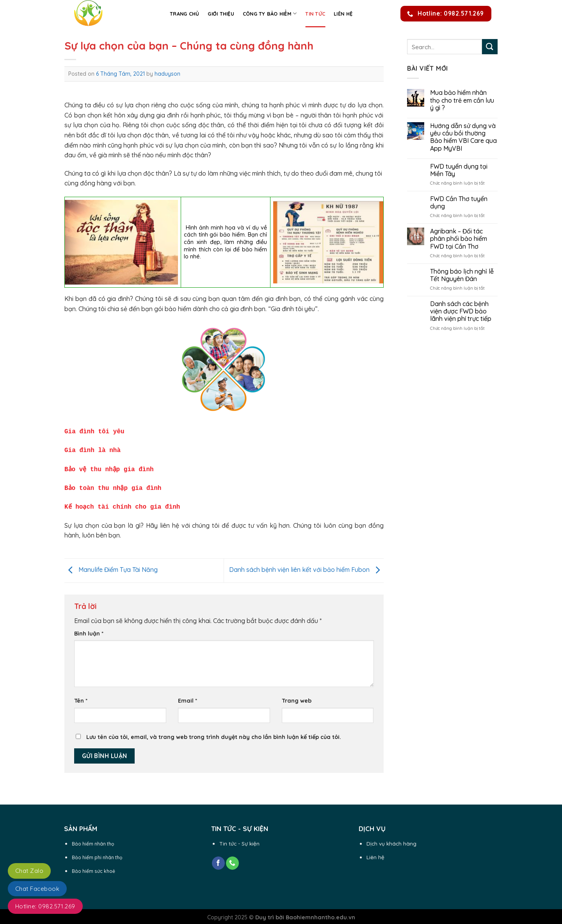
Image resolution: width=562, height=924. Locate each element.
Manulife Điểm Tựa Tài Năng (111, 566)
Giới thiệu (221, 14)
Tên (81, 697)
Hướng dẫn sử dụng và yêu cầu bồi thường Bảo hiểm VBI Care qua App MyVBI (463, 137)
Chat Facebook (37, 889)
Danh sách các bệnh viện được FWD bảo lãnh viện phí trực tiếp (461, 311)
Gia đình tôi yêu (96, 431)
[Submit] (490, 47)
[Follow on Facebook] (218, 859)
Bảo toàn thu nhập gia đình (113, 485)
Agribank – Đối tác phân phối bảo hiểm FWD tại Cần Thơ (459, 239)
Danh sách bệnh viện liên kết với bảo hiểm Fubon (306, 566)
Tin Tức (315, 14)
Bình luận (89, 630)
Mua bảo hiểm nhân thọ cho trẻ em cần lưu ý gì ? (462, 100)
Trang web (297, 697)
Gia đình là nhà (92, 449)
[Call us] (232, 859)
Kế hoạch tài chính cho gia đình (123, 503)
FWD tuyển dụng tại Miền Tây (459, 170)
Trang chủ (184, 14)
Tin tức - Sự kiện (239, 839)
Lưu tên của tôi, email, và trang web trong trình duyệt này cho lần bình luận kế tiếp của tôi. (214, 733)
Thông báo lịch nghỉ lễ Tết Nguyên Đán (462, 275)
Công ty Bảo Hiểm (270, 13)
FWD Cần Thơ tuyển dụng (459, 203)
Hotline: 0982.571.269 (45, 906)
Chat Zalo (29, 871)
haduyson (167, 74)
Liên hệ (343, 14)
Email (188, 697)
